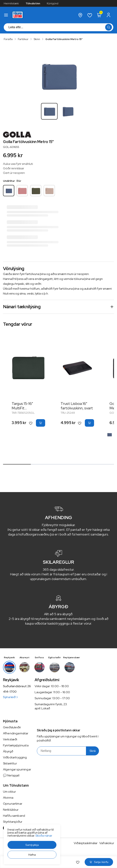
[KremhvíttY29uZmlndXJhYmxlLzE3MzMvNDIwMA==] (49, 191)
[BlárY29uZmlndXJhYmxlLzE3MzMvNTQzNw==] (9, 191)
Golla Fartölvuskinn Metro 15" (64, 39)
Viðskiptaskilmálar (86, 843)
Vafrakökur (107, 843)
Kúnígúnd (53, 3)
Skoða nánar (44, 836)
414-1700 (10, 692)
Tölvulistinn (33, 3)
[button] (32, 845)
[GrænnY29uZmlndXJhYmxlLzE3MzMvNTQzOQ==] (36, 191)
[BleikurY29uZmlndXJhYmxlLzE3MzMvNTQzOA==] (22, 191)
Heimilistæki (11, 3)
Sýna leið (10, 697)
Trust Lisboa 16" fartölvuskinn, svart (77, 406)
